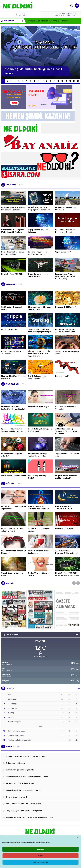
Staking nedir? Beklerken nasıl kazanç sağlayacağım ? (40, 331)
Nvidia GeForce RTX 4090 (12, 274)
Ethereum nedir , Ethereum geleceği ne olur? (39, 308)
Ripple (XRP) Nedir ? (10, 329)
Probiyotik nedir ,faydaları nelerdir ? (12, 455)
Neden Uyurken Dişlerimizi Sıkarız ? (40, 574)
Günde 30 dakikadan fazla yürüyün (39, 530)
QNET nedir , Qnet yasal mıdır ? (11, 308)
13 (50, 81)
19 (74, 81)
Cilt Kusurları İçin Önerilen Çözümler (66, 408)
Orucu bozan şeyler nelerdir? (13, 476)
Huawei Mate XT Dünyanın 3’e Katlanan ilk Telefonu (13, 231)
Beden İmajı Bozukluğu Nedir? (38, 477)
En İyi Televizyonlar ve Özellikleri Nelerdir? (37, 253)
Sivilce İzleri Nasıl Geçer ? (39, 407)
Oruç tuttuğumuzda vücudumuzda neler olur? (39, 507)
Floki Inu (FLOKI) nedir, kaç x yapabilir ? (13, 377)
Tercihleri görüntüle (40, 862)
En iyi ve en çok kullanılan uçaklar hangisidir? (66, 477)
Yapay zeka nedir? (63, 252)
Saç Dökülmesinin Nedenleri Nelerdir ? (13, 552)
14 (54, 81)
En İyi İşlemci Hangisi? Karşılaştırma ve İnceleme (39, 209)
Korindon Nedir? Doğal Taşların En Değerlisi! (38, 455)
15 (58, 81)
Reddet (40, 856)
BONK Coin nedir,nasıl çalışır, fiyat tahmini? (38, 377)
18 (70, 81)
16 (62, 81)
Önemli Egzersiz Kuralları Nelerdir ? (12, 574)
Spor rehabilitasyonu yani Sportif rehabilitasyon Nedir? (13, 430)
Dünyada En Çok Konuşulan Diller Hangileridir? (40, 430)
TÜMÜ (21, 185)
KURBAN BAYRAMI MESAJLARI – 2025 (64, 507)
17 (66, 81)
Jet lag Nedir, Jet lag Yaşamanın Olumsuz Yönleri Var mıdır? (67, 431)
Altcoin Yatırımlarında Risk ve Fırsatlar (12, 353)
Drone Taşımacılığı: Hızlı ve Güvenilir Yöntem (13, 253)
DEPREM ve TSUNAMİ (65, 529)
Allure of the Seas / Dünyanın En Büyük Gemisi (67, 552)
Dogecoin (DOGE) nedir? (65, 307)
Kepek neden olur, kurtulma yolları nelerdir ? (13, 530)
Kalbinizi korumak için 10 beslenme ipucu (39, 552)
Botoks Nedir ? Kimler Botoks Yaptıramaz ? (13, 507)
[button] (77, 838)
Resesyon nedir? (62, 376)
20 (78, 81)
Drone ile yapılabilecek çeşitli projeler (38, 275)
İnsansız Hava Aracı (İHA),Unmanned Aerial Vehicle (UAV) (65, 276)
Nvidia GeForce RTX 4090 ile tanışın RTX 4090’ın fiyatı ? (67, 575)
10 (39, 81)
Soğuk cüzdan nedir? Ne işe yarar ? (67, 353)
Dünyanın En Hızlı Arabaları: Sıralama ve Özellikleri (13, 209)
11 (43, 81)
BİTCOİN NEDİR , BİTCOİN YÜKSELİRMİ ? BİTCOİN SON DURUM (39, 354)
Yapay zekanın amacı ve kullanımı (38, 231)
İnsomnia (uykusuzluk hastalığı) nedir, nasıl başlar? (48, 21)
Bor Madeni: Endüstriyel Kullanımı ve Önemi (65, 231)
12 (46, 81)
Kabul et (41, 849)
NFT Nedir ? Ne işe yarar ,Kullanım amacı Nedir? (66, 331)
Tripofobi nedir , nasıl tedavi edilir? (67, 455)
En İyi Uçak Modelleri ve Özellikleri (65, 209)
